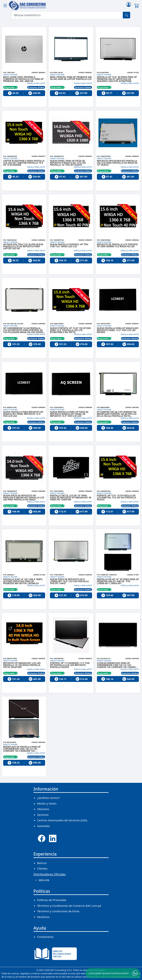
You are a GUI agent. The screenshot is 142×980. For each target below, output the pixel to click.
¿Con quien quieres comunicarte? (109, 973)
